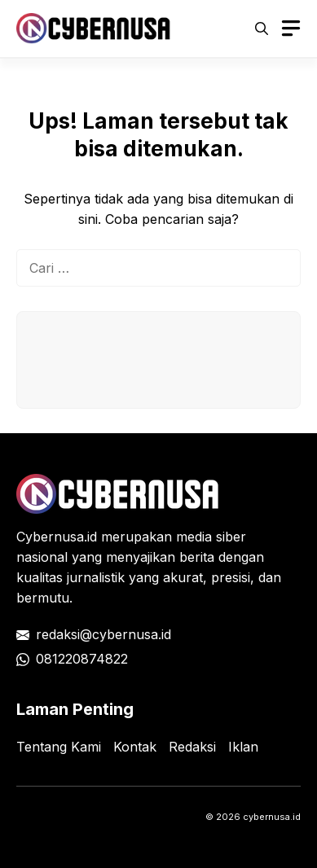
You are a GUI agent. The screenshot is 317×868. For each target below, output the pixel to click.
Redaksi (192, 747)
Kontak (135, 747)
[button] (262, 28)
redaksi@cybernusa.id (103, 634)
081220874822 (82, 659)
